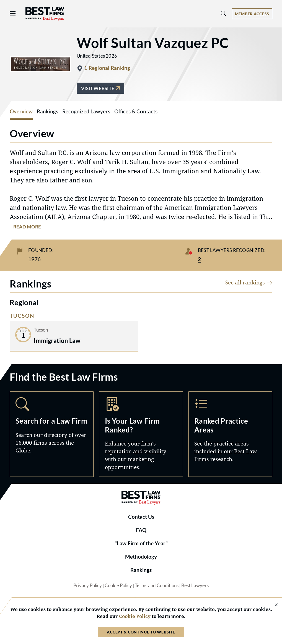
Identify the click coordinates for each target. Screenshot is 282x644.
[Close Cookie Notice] (273, 605)
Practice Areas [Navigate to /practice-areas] (230, 434)
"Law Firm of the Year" (141, 543)
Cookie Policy (118, 586)
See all (249, 282)
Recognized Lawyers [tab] (86, 111)
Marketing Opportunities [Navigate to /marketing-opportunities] (141, 434)
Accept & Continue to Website (141, 632)
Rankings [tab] (47, 111)
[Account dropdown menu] (252, 14)
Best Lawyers (195, 586)
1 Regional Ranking (107, 68)
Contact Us (141, 517)
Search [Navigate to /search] (52, 434)
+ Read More (25, 227)
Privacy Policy (88, 586)
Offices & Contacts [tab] (136, 111)
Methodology (141, 557)
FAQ (141, 530)
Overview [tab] (21, 111)
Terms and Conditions (157, 586)
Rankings (141, 570)
